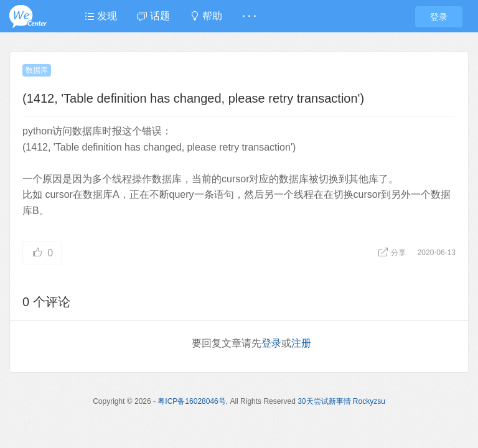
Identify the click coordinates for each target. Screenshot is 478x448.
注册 (301, 343)
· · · (249, 16)
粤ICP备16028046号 (191, 401)
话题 (153, 16)
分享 (393, 253)
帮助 (206, 16)
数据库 (37, 70)
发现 (101, 16)
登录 (439, 17)
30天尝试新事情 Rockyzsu (341, 401)
